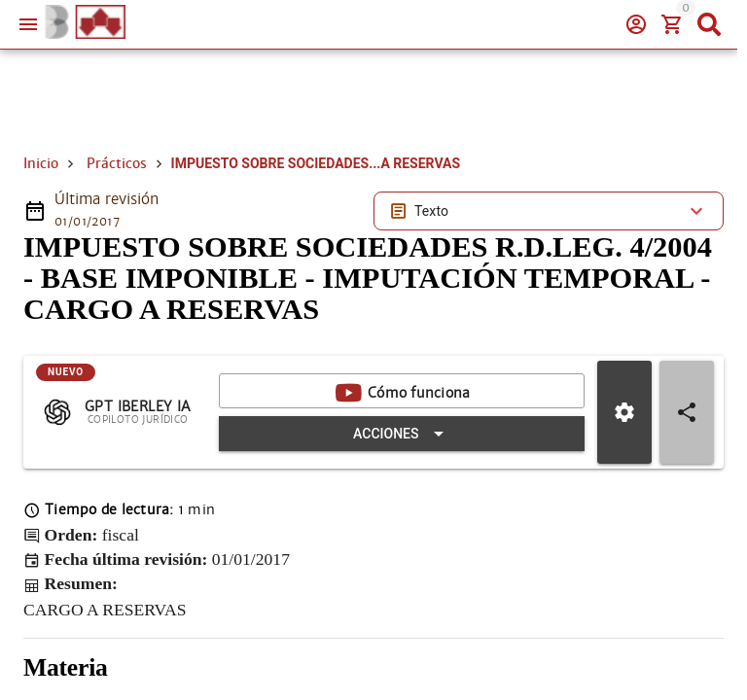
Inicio (41, 163)
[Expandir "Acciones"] (402, 434)
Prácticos (117, 163)
